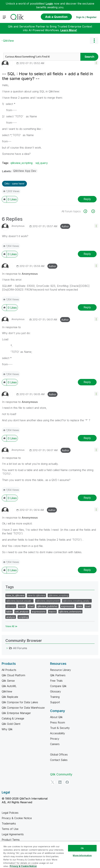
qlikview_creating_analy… (77, 601)
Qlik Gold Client (11, 724)
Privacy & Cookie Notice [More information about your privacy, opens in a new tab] (23, 866)
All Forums (20, 648)
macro (52, 612)
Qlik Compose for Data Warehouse (23, 708)
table (9, 612)
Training (55, 697)
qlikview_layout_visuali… (19, 601)
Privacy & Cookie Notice (17, 818)
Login (49, 4)
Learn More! (69, 30)
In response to (20, 274)
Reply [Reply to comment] (87, 254)
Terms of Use (10, 829)
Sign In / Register (86, 17)
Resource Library (60, 670)
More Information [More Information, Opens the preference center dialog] (82, 855)
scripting (23, 617)
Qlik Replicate (10, 697)
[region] (50, 855)
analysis (11, 617)
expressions (39, 612)
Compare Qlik (58, 686)
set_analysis (22, 612)
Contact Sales (59, 760)
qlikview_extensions (70, 612)
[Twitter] (53, 782)
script (22, 606)
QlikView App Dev (25, 171)
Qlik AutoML (9, 686)
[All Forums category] (7, 648)
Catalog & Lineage (13, 718)
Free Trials (56, 681)
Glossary (55, 691)
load (88, 606)
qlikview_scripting (21, 163)
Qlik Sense (8, 681)
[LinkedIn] (60, 782)
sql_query (42, 163)
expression (67, 606)
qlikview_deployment (48, 601)
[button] (96, 63)
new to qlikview (36, 595)
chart (31, 606)
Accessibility (58, 733)
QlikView (8, 41)
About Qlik (56, 717)
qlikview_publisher (47, 606)
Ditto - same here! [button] (14, 184)
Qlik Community (61, 774)
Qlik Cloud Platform (13, 675)
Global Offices (59, 755)
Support (55, 702)
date (80, 606)
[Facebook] (67, 782)
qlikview (11, 606)
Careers (55, 744)
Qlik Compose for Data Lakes (20, 702)
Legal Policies (10, 813)
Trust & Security (60, 728)
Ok (82, 848)
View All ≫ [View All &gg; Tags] (11, 626)
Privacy (55, 739)
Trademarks (9, 823)
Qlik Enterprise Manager (16, 713)
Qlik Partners (58, 675)
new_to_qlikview (15, 595)
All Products (9, 670)
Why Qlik (7, 729)
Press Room (58, 722)
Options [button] (94, 41)
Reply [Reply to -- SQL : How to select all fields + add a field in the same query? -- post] (87, 199)
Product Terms (11, 840)
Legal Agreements (13, 834)
